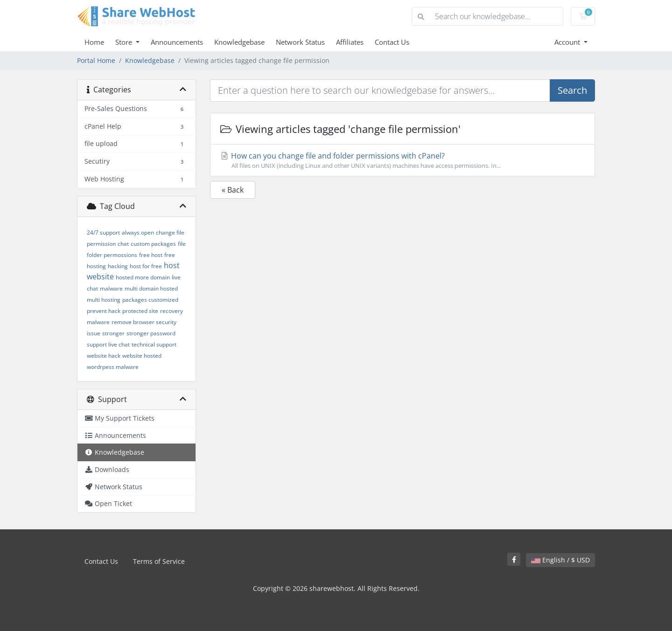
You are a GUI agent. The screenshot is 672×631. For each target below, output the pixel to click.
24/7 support (103, 232)
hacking (118, 266)
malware (111, 288)
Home (94, 42)
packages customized (150, 300)
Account (568, 42)
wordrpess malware (113, 367)
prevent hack (104, 311)
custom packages (153, 244)
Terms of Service (159, 561)
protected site (140, 311)
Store (125, 42)
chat (123, 244)
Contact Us (392, 42)
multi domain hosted (151, 288)
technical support (154, 344)
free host (151, 255)
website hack (104, 356)
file (182, 244)
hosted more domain (143, 277)
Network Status (300, 42)
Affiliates (350, 42)
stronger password (151, 333)
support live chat (108, 344)
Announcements (177, 42)
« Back (233, 190)
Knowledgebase (239, 42)
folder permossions (112, 255)
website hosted (142, 356)
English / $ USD (560, 560)
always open (138, 232)
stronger (113, 333)
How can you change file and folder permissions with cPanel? (402, 160)
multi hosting (104, 300)
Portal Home (96, 60)
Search (572, 90)
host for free (146, 266)
